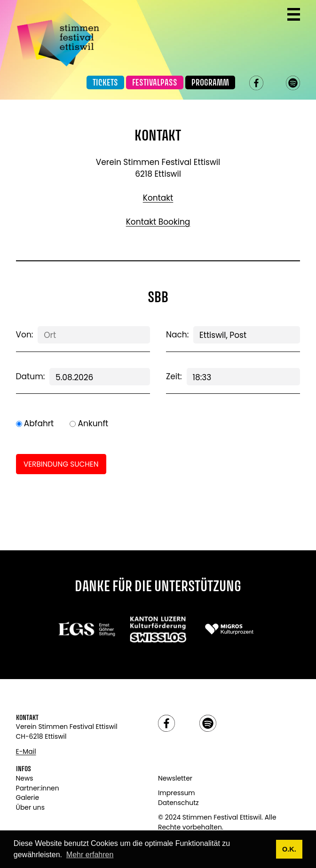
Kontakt (158, 198)
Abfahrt (39, 423)
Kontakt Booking (158, 222)
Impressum (177, 793)
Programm (210, 83)
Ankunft (93, 423)
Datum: (31, 376)
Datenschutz (178, 803)
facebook (257, 83)
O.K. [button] (289, 849)
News (25, 778)
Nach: (177, 335)
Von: (25, 335)
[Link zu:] (87, 629)
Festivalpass (155, 83)
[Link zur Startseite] (58, 36)
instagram (275, 83)
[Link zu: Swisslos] (158, 629)
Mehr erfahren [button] (90, 855)
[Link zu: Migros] (229, 629)
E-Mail (26, 751)
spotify (293, 83)
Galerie (28, 798)
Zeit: (174, 376)
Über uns (30, 807)
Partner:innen (38, 788)
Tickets (105, 83)
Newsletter (175, 778)
